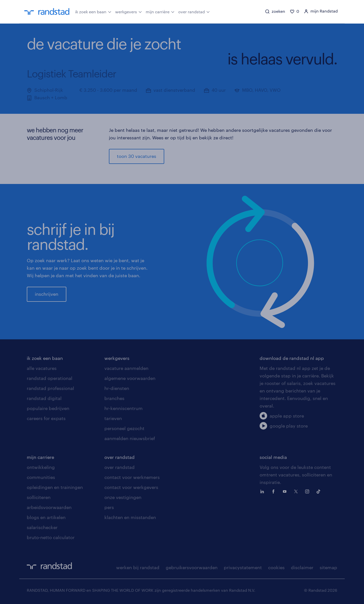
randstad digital (44, 398)
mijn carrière (160, 11)
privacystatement (243, 567)
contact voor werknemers (132, 477)
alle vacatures (42, 368)
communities (41, 477)
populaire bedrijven (48, 408)
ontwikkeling (41, 467)
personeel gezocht (124, 428)
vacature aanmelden (126, 368)
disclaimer (302, 567)
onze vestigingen (123, 497)
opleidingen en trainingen (55, 487)
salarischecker (42, 527)
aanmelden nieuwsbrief (130, 438)
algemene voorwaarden (130, 378)
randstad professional (50, 388)
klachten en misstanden (130, 517)
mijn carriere (40, 457)
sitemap (328, 567)
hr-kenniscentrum (124, 408)
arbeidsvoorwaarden (49, 507)
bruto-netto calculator (51, 537)
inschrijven (47, 294)
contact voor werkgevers (131, 487)
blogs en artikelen (46, 517)
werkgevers (129, 11)
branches (114, 398)
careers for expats (46, 418)
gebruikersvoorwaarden (192, 567)
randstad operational (50, 378)
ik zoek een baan (93, 11)
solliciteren (39, 497)
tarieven (113, 418)
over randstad (194, 11)
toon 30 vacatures (137, 156)
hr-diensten (117, 388)
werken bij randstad (138, 567)
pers (109, 507)
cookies (276, 567)
